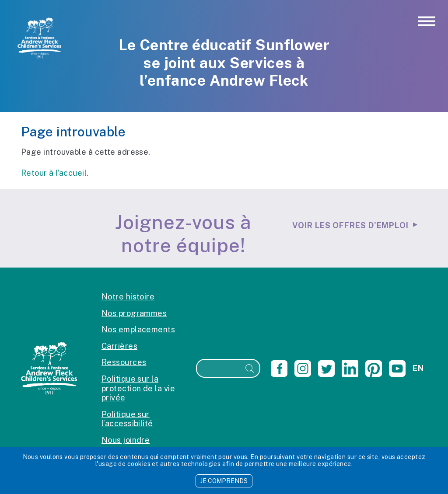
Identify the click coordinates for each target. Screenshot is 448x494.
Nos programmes (134, 313)
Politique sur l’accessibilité (127, 419)
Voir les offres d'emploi (350, 225)
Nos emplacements (138, 329)
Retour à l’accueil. (55, 173)
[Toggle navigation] (427, 22)
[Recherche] (219, 368)
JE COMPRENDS (224, 481)
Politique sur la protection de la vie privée (138, 388)
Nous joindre (126, 440)
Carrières (119, 346)
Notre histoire (128, 297)
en (418, 368)
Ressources (124, 362)
